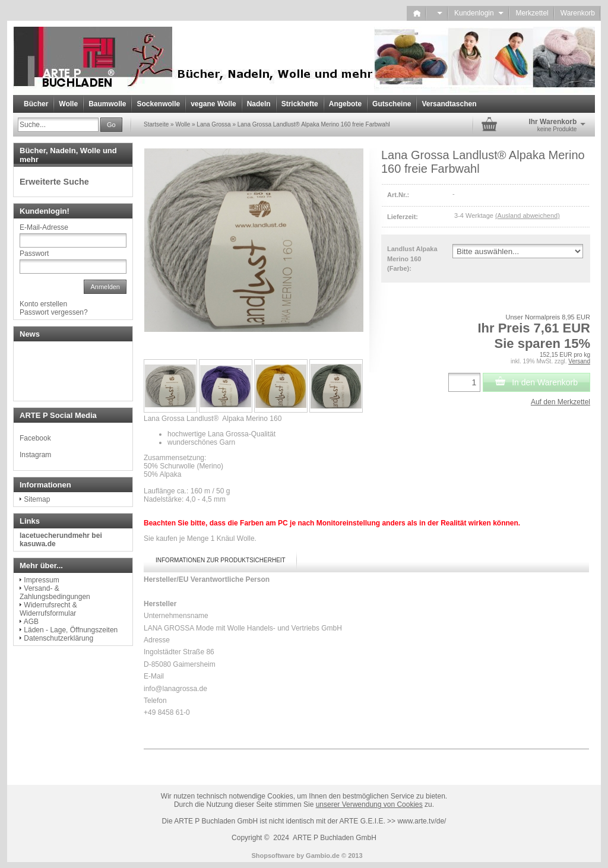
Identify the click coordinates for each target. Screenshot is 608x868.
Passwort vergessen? (54, 312)
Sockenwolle (158, 104)
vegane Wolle (213, 104)
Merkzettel (532, 13)
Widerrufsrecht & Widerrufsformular (48, 609)
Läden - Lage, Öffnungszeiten (71, 630)
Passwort (34, 254)
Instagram (35, 455)
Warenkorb (578, 13)
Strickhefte (300, 104)
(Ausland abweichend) (528, 216)
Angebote (345, 104)
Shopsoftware (273, 856)
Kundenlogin (479, 13)
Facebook (35, 438)
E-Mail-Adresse (44, 227)
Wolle (68, 104)
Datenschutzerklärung (58, 638)
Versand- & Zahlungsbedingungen (55, 593)
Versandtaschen (449, 104)
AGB (31, 622)
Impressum (41, 580)
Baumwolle (107, 104)
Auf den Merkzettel (560, 402)
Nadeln (259, 104)
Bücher (36, 104)
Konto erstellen (43, 304)
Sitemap (37, 499)
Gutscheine (392, 104)
